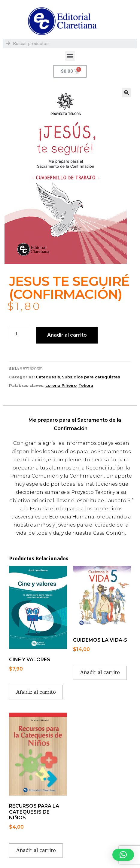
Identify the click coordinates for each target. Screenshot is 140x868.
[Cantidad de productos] (19, 334)
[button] (70, 56)
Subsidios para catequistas (91, 377)
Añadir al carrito (67, 335)
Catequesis (48, 377)
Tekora (86, 385)
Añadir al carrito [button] (36, 692)
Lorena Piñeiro (61, 385)
